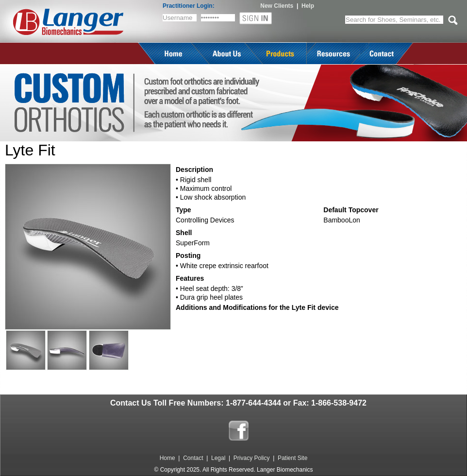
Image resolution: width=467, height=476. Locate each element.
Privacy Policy (252, 458)
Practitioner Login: (189, 6)
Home (167, 458)
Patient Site (292, 458)
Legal (218, 458)
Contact (193, 458)
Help (308, 6)
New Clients (277, 6)
